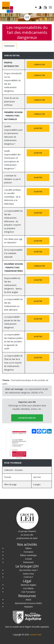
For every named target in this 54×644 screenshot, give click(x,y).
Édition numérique (28, 555)
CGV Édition (28, 588)
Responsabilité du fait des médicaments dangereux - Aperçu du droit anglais (13, 285)
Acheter (38, 128)
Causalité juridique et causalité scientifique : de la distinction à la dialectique (12, 197)
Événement (28, 562)
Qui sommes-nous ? (28, 570)
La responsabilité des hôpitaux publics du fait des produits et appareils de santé (13, 341)
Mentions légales (28, 585)
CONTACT (28, 577)
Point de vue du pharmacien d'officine (11, 101)
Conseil (28, 559)
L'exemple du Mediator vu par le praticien (12, 179)
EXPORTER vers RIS (27, 418)
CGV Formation (28, 592)
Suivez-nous (28, 574)
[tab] (9, 46)
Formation (28, 552)
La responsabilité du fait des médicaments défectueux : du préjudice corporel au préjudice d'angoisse (13, 221)
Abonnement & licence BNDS (28, 603)
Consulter (39, 64)
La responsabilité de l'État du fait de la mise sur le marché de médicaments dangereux (13, 363)
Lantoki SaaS (35, 635)
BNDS (28, 600)
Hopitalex (28, 607)
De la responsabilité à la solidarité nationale (13, 253)
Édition (28, 548)
